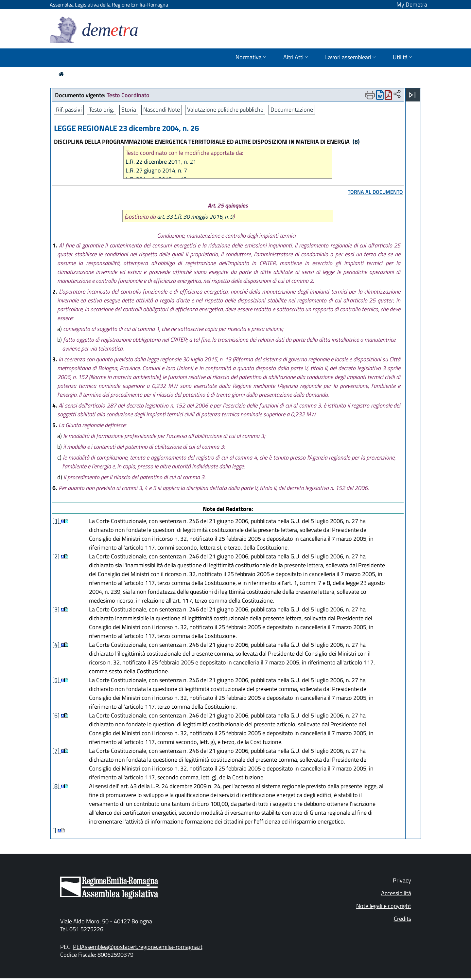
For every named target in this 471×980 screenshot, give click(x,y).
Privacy (402, 880)
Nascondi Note (162, 109)
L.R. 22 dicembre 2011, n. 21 (161, 162)
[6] (57, 715)
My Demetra (412, 4)
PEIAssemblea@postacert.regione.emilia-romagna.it (138, 947)
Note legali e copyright (384, 906)
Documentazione (292, 109)
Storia (129, 109)
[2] (57, 556)
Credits (402, 919)
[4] (57, 645)
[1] (57, 521)
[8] (57, 786)
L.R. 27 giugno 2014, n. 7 (156, 170)
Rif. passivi (69, 109)
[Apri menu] (412, 95)
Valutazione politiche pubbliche (225, 109)
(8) (356, 142)
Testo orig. (102, 109)
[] (55, 830)
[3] (57, 609)
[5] (57, 680)
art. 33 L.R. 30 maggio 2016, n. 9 (195, 217)
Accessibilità (396, 893)
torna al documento (375, 192)
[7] (57, 751)
